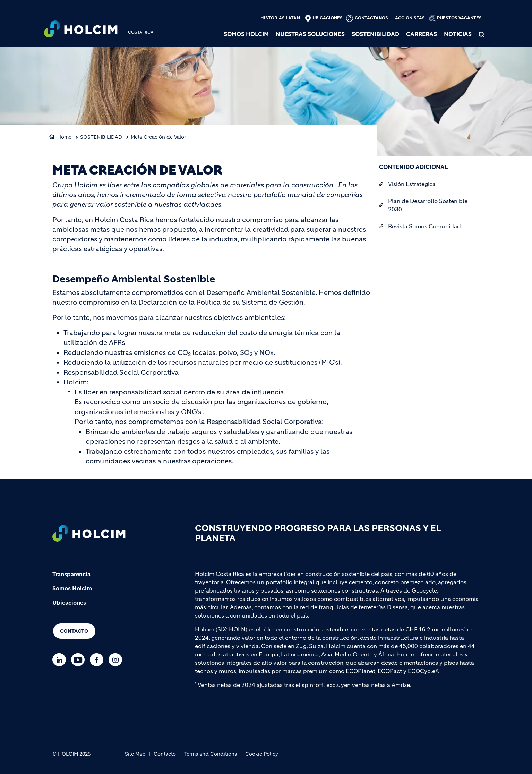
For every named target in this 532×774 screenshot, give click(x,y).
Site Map (135, 754)
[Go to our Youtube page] (80, 660)
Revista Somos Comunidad (424, 226)
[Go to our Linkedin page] (61, 660)
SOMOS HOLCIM (246, 34)
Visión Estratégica (412, 184)
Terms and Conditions (211, 754)
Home (64, 137)
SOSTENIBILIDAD (375, 34)
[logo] (81, 30)
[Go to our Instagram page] (117, 660)
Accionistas (410, 18)
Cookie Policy (262, 754)
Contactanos (371, 18)
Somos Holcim (72, 588)
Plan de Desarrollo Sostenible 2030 (428, 205)
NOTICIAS (458, 34)
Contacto (74, 631)
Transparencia (71, 574)
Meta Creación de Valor (158, 137)
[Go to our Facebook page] (98, 660)
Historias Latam (280, 18)
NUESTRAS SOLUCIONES (310, 34)
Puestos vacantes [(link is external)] (459, 18)
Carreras (422, 34)
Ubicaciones (328, 18)
